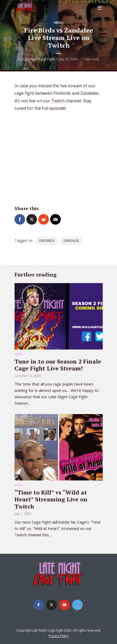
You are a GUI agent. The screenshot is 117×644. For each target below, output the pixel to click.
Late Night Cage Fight (39, 59)
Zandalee (71, 241)
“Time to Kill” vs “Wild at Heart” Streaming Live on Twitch (51, 499)
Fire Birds (47, 241)
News (58, 23)
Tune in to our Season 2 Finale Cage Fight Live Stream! (58, 365)
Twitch (58, 101)
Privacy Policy (59, 636)
